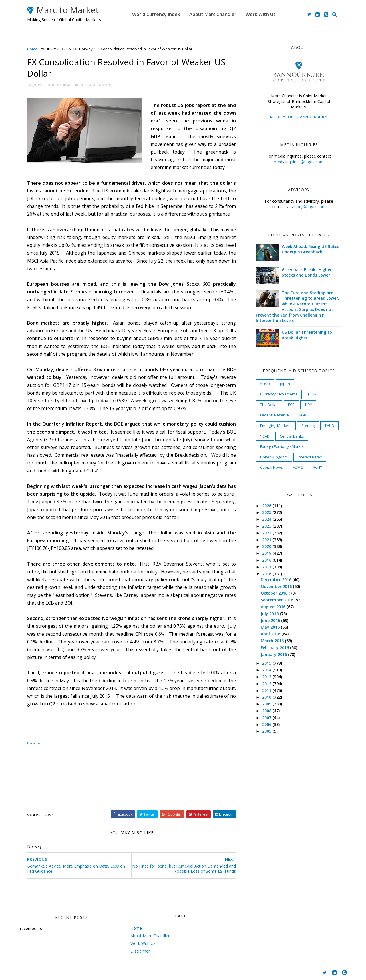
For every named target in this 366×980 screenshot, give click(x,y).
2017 (267, 567)
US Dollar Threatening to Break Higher (307, 335)
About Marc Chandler (213, 14)
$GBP (304, 415)
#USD (58, 49)
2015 (267, 663)
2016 (267, 574)
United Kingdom (274, 457)
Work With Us (261, 14)
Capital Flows (271, 467)
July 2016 (270, 614)
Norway (86, 49)
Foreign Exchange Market (282, 446)
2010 (267, 697)
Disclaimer (34, 743)
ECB (291, 405)
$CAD (265, 436)
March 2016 (273, 641)
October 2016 (275, 593)
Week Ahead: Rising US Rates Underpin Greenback (310, 249)
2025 (267, 512)
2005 (267, 731)
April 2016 (271, 634)
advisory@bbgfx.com (306, 207)
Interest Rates (310, 457)
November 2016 (277, 586)
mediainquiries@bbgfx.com (299, 162)
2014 (267, 670)
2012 (267, 684)
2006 (267, 724)
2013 (267, 677)
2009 (267, 704)
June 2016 (271, 620)
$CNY (317, 467)
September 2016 (278, 600)
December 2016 (277, 580)
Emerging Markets (276, 426)
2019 (267, 553)
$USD (265, 384)
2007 (267, 718)
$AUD (71, 49)
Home (32, 49)
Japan (285, 384)
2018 (267, 560)
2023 (267, 526)
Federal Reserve (274, 415)
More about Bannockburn (299, 117)
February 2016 (275, 648)
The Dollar (269, 405)
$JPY (308, 405)
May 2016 (271, 627)
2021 (267, 540)
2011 (267, 690)
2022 (267, 533)
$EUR (312, 394)
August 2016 (274, 607)
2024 (267, 519)
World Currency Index (156, 14)
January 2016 (274, 654)
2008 (267, 711)
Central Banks (292, 436)
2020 (267, 546)
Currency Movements (279, 394)
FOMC (298, 467)
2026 (267, 506)
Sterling (308, 426)
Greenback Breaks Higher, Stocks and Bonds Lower (307, 272)
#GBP (45, 49)
